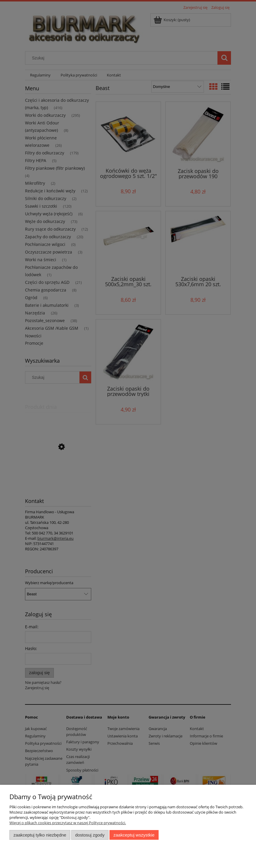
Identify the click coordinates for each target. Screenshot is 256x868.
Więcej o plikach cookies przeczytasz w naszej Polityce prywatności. (68, 823)
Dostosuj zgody (90, 835)
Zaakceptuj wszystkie (134, 835)
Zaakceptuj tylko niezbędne (40, 835)
